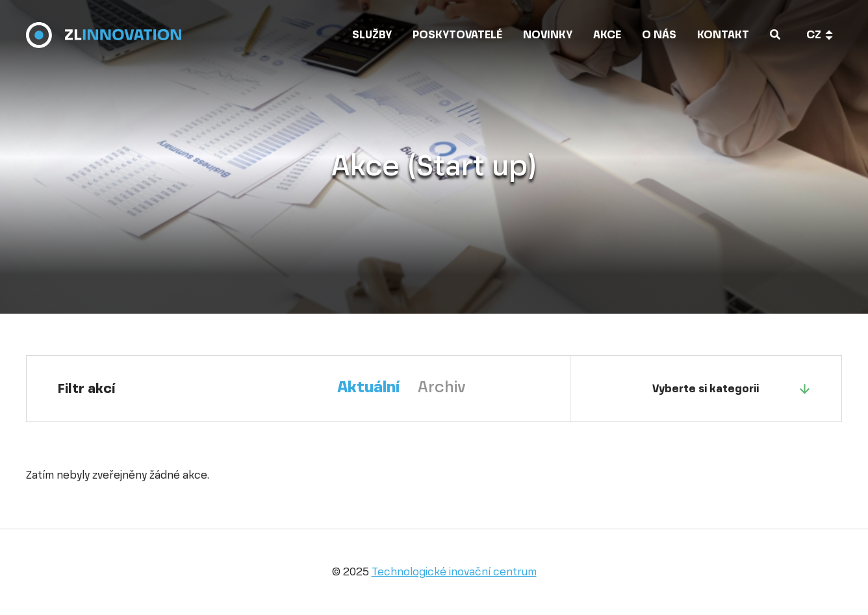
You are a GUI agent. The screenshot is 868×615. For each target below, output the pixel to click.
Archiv (442, 387)
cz (814, 35)
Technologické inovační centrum (454, 572)
